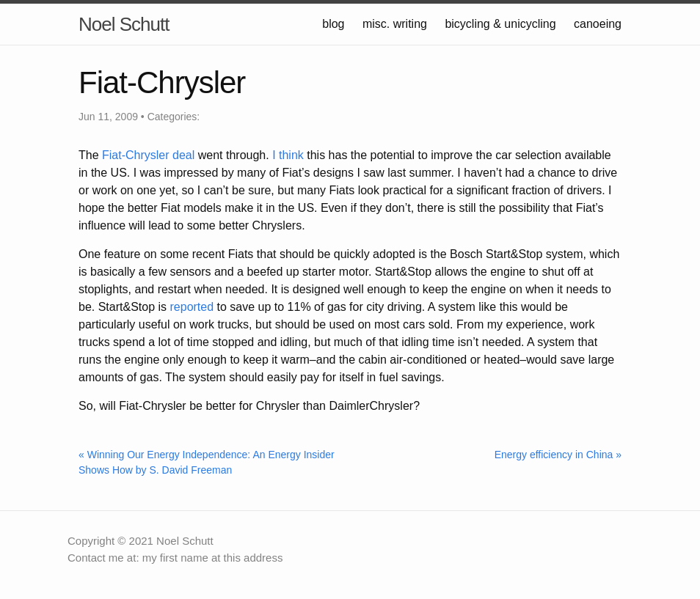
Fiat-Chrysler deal (148, 155)
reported (192, 307)
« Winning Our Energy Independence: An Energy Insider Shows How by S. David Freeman (207, 462)
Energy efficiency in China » (558, 455)
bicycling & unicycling (500, 24)
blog (333, 24)
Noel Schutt (124, 24)
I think (288, 155)
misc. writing (395, 24)
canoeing (598, 24)
